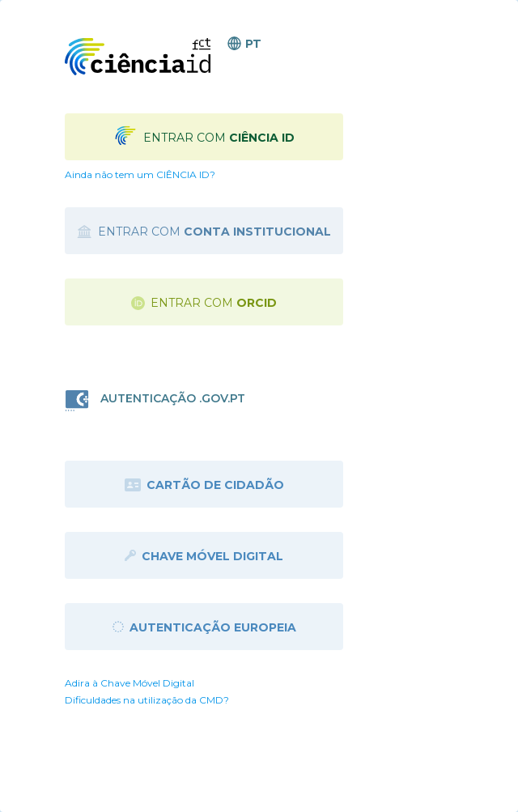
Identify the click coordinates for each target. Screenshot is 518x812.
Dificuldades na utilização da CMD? (147, 700)
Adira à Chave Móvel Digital (129, 683)
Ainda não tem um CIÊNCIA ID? (140, 174)
